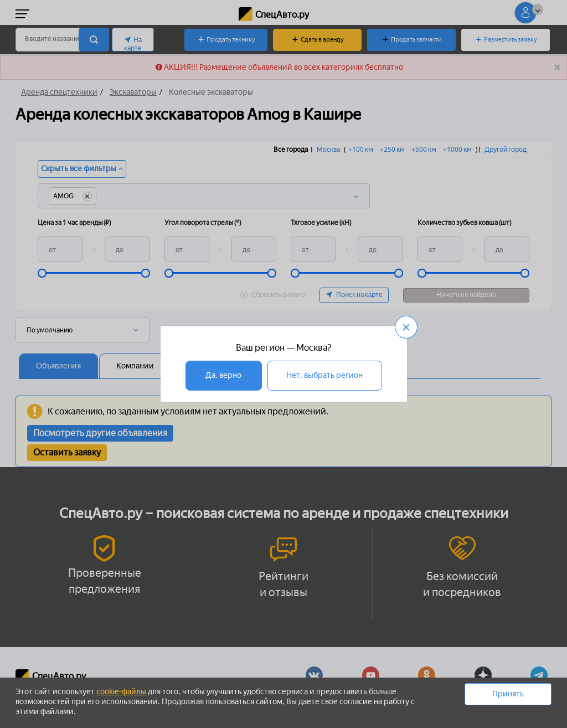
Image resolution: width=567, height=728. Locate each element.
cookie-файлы (121, 692)
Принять (508, 694)
